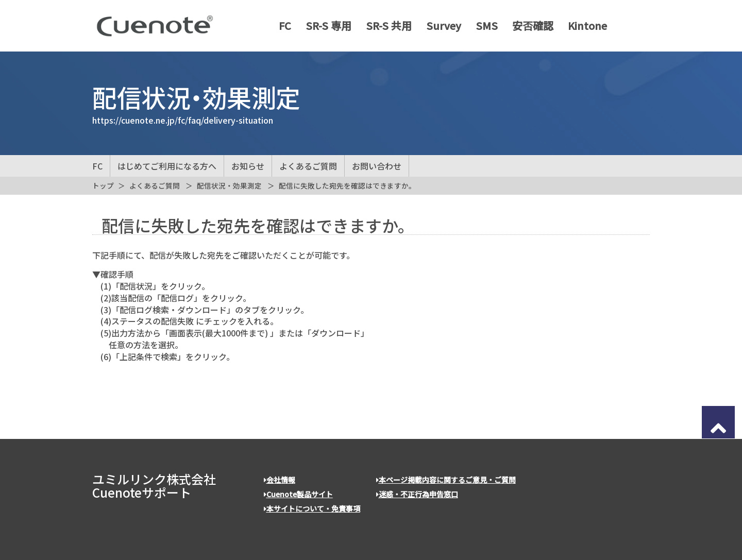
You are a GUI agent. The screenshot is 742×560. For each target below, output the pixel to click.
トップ (103, 185)
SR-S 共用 (385, 26)
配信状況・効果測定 (229, 185)
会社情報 (280, 480)
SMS (483, 26)
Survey (440, 26)
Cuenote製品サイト (298, 494)
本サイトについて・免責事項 (312, 508)
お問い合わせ (377, 166)
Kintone (584, 26)
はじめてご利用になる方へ (167, 166)
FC (281, 26)
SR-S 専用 (325, 26)
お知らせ (248, 166)
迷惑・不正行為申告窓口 (417, 494)
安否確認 (529, 26)
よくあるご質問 (308, 166)
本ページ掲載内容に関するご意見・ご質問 (446, 480)
